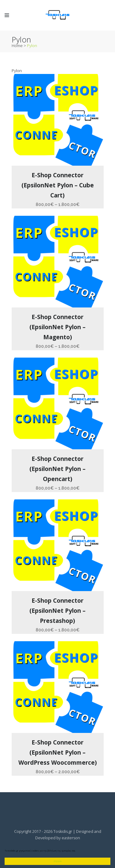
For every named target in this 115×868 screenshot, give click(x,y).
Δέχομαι (57, 861)
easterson (71, 838)
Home (17, 46)
